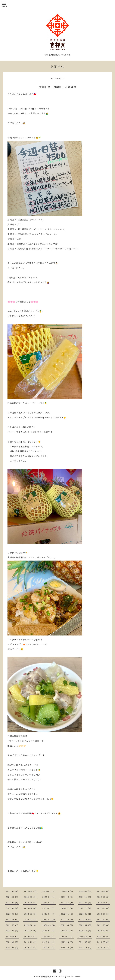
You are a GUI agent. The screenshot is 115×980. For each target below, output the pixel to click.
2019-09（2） (49, 942)
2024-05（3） (86, 891)
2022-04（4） (104, 914)
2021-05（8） (67, 925)
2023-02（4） (31, 908)
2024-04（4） (104, 891)
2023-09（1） (13, 903)
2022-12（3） (67, 908)
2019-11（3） (31, 942)
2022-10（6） (104, 908)
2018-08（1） (104, 948)
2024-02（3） (31, 897)
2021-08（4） (31, 925)
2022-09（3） (13, 914)
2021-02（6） (13, 931)
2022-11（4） (85, 908)
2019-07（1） (86, 942)
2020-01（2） (13, 942)
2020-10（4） (85, 931)
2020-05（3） (67, 937)
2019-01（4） (49, 948)
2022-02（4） (31, 920)
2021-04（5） (86, 925)
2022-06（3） (67, 914)
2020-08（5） (13, 937)
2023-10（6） (104, 897)
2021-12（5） (67, 920)
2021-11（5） (86, 920)
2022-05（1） (86, 914)
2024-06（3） (67, 891)
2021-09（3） (13, 925)
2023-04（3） (104, 903)
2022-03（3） (13, 920)
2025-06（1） (13, 891)
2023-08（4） (31, 903)
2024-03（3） (13, 897)
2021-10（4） (104, 920)
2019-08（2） (67, 942)
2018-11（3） (86, 948)
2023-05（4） (86, 903)
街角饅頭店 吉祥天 (49, 977)
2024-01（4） (49, 897)
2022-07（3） (49, 914)
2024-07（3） (49, 891)
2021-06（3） (49, 925)
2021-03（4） (104, 925)
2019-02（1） (31, 948)
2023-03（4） (13, 908)
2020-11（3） (67, 931)
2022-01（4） (49, 920)
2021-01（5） (31, 931)
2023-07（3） (49, 903)
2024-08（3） (31, 891)
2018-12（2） (67, 948)
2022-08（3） (31, 914)
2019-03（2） (13, 948)
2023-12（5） (67, 897)
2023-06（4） (67, 903)
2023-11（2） (85, 897)
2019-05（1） (104, 942)
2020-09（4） (104, 931)
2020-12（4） (49, 931)
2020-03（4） (85, 937)
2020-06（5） (49, 937)
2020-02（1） (104, 937)
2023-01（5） (49, 908)
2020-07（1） (31, 937)
